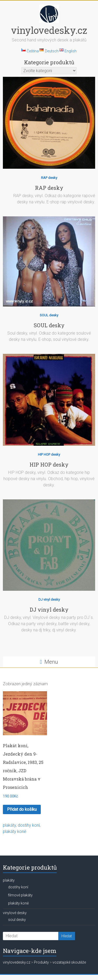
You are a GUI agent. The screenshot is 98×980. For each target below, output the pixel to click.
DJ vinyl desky (49, 599)
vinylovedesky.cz (49, 30)
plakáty (9, 825)
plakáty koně (15, 831)
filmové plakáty (20, 895)
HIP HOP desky (49, 454)
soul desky (17, 920)
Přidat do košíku (22, 809)
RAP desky (49, 178)
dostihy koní (29, 825)
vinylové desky (15, 913)
